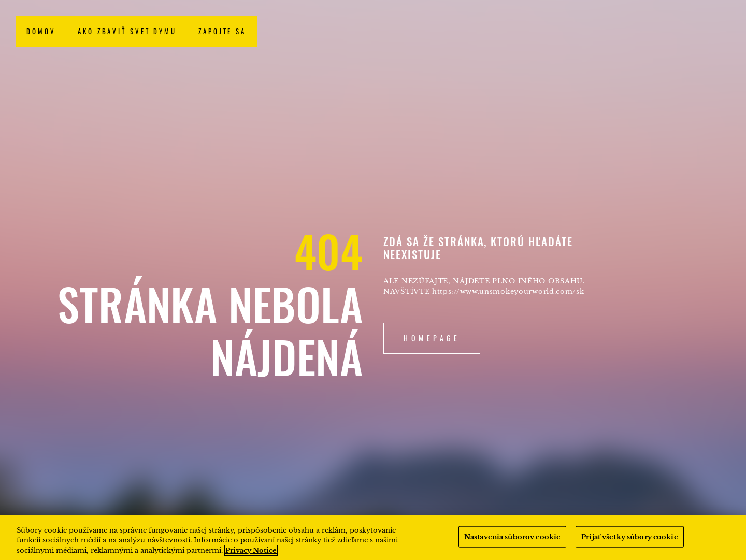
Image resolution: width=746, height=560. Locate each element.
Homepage (432, 338)
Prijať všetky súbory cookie (630, 541)
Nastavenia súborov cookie (512, 541)
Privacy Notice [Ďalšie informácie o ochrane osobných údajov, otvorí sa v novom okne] (251, 555)
